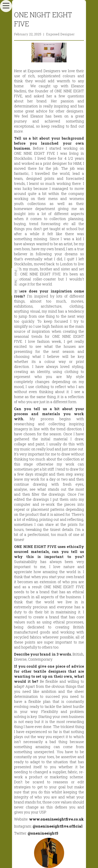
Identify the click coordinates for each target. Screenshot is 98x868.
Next (16, 283)
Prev (16, 273)
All (16, 292)
